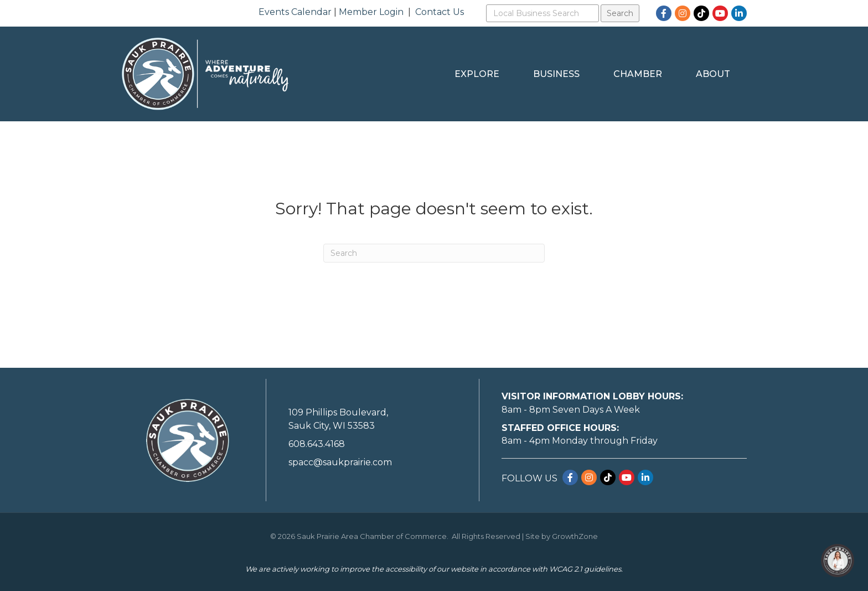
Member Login (371, 12)
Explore (477, 74)
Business (556, 74)
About (713, 74)
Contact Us (440, 12)
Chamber (638, 74)
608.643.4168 (317, 444)
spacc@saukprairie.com (340, 462)
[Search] (434, 253)
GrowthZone (575, 536)
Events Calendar (295, 12)
